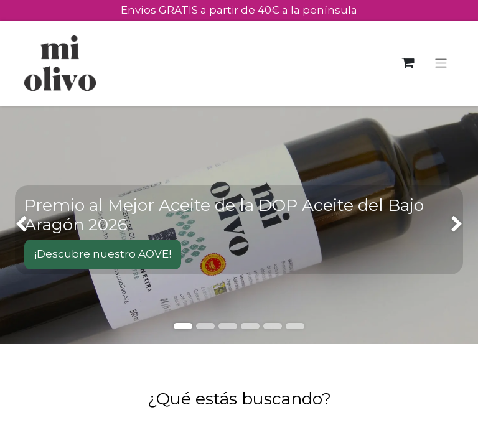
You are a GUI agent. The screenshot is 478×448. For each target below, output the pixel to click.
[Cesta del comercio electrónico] (408, 63)
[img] (19, 225)
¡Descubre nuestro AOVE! (103, 254)
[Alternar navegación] (441, 63)
